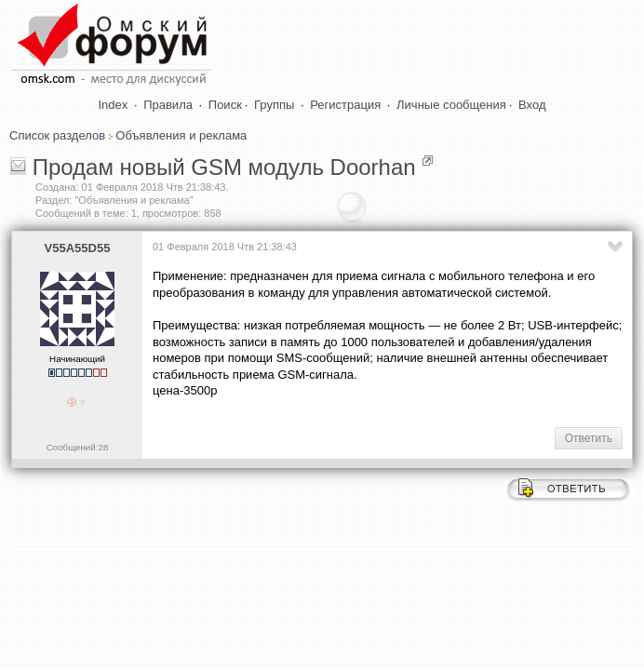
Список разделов (57, 135)
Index (114, 105)
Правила (168, 105)
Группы (274, 105)
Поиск (225, 105)
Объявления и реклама (181, 135)
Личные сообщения (451, 105)
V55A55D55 (78, 248)
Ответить (589, 438)
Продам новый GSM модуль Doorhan (224, 167)
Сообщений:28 (78, 447)
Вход (532, 105)
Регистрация (345, 105)
